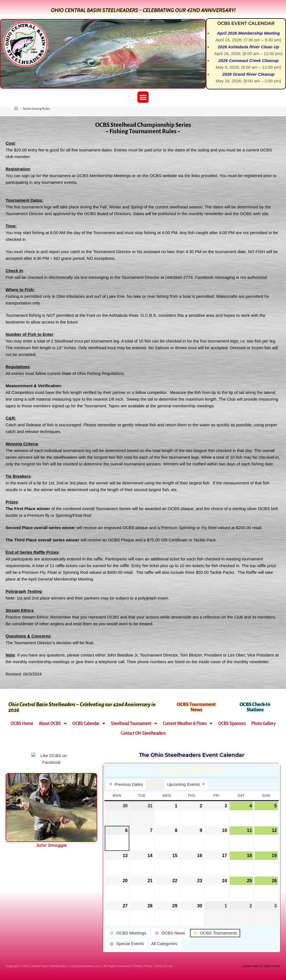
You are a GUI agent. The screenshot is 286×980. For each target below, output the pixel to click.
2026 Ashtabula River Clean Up (249, 47)
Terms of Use (164, 966)
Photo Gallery (264, 723)
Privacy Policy (143, 966)
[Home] (16, 109)
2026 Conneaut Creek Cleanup (249, 60)
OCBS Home (22, 723)
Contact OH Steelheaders (143, 733)
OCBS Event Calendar (246, 23)
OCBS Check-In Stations (255, 707)
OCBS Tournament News (196, 707)
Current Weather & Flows (188, 723)
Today (155, 784)
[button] (143, 97)
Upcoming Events (186, 784)
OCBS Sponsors (232, 723)
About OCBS (53, 723)
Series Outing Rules (36, 109)
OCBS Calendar (89, 723)
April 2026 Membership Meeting (248, 33)
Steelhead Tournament (134, 723)
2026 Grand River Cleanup (248, 74)
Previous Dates (126, 784)
